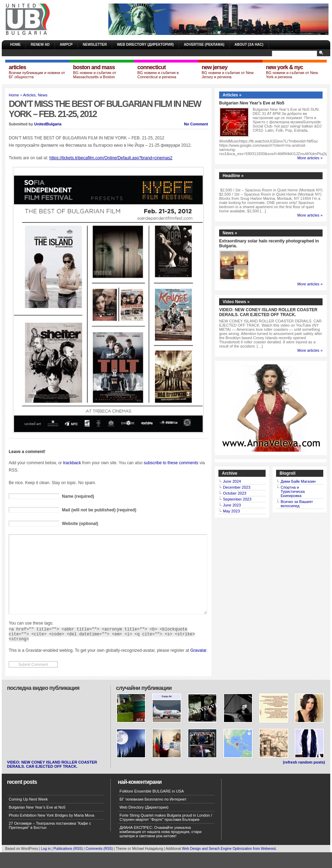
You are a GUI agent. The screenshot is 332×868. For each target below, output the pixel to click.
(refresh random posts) (304, 778)
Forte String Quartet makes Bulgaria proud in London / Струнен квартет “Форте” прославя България (166, 833)
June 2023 (232, 505)
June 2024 (232, 481)
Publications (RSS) (68, 864)
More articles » (310, 158)
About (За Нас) (249, 45)
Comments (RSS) (99, 864)
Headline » (233, 176)
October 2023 (235, 493)
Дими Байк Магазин (298, 481)
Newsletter (95, 45)
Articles (29, 95)
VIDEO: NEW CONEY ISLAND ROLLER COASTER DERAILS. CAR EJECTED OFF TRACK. (268, 312)
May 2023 (231, 511)
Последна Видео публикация (43, 704)
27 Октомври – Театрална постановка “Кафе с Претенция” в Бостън (50, 841)
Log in (46, 864)
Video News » (236, 302)
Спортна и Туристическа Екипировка (293, 491)
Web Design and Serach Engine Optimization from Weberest (229, 864)
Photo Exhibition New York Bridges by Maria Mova (52, 831)
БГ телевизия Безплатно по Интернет (153, 815)
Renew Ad (40, 45)
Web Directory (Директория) (145, 45)
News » (230, 233)
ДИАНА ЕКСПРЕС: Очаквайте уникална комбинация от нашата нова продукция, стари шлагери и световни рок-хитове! (161, 847)
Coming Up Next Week (28, 815)
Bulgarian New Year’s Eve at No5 (252, 103)
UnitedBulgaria (48, 124)
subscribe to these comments (171, 463)
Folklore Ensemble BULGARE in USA (152, 807)
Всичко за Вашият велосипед (297, 504)
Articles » (232, 95)
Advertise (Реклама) (204, 45)
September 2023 (237, 499)
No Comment (196, 124)
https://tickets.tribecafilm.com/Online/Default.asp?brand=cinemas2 (111, 158)
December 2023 (237, 487)
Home (15, 45)
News (43, 95)
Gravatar (198, 666)
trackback (72, 463)
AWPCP (66, 45)
